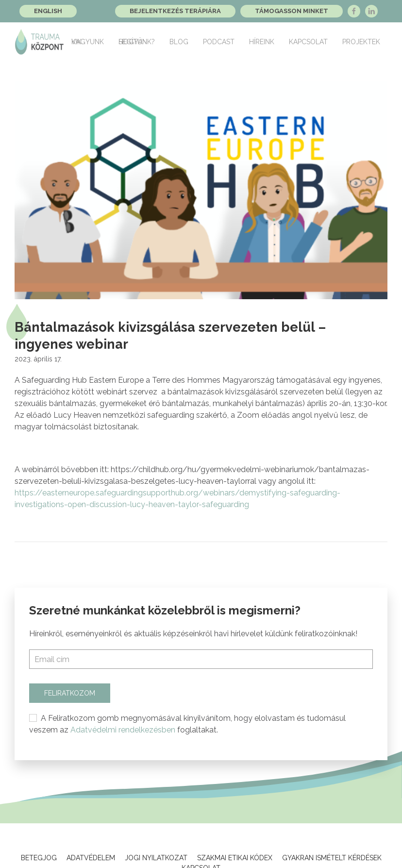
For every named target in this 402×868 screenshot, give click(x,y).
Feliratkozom (70, 693)
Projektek (361, 42)
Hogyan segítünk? (137, 42)
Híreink (262, 42)
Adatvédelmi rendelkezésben (123, 730)
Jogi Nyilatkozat (156, 858)
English (48, 11)
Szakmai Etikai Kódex (235, 858)
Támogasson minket (292, 11)
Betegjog (39, 858)
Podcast (219, 42)
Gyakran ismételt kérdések (332, 858)
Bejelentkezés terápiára (175, 11)
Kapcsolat (308, 42)
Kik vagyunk (88, 42)
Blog (179, 42)
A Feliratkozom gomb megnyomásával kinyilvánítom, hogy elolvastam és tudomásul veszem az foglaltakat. (187, 724)
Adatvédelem (91, 858)
